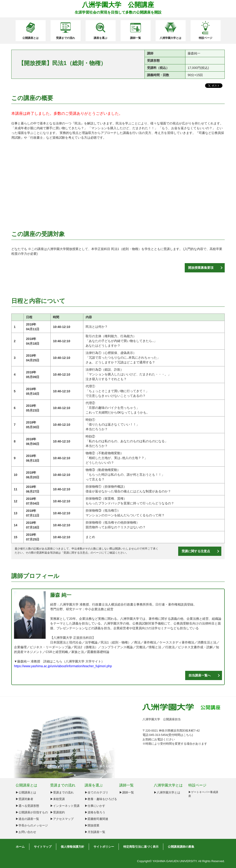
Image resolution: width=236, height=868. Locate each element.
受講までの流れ (65, 38)
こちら (188, 735)
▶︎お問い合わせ (26, 832)
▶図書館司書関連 (96, 819)
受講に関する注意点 (76, 553)
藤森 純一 (61, 595)
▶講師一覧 (127, 792)
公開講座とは (30, 38)
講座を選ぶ (100, 38)
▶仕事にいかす (95, 806)
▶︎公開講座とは (26, 792)
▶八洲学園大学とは (167, 792)
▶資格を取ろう (95, 812)
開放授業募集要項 (201, 268)
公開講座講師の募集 (181, 847)
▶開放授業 (92, 825)
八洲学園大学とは (171, 38)
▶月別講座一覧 (95, 832)
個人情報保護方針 (72, 847)
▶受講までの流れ (62, 792)
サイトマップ (43, 847)
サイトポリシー (104, 847)
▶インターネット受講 (65, 806)
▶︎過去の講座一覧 (27, 819)
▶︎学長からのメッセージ (32, 825)
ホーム (20, 847)
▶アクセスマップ (62, 819)
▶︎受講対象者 (24, 799)
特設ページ (206, 38)
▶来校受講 (57, 799)
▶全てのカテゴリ (96, 792)
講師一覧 (136, 38)
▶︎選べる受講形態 (27, 806)
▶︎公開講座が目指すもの (32, 812)
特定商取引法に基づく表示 (141, 847)
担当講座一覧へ (200, 675)
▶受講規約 (57, 812)
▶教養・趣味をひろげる (101, 799)
